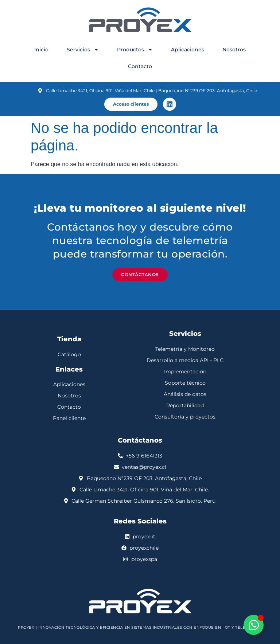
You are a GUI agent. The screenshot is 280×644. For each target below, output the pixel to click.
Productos (135, 50)
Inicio (41, 50)
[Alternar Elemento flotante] (254, 625)
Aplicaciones (188, 50)
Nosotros (234, 50)
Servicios (83, 50)
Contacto (140, 66)
